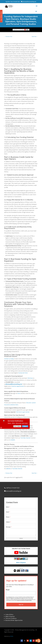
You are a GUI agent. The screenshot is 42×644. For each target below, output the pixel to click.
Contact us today (9, 359)
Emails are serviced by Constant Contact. (24, 601)
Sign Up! (21, 605)
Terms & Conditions (11, 618)
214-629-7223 (16, 2)
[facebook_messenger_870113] (39, 641)
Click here (30, 378)
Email (8, 590)
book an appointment (18, 386)
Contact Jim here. (23, 373)
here (19, 393)
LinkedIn (13, 440)
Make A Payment (10, 616)
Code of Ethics (9, 615)
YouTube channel (25, 438)
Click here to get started (23, 412)
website (8, 469)
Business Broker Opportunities (14, 620)
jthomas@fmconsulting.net (14, 384)
